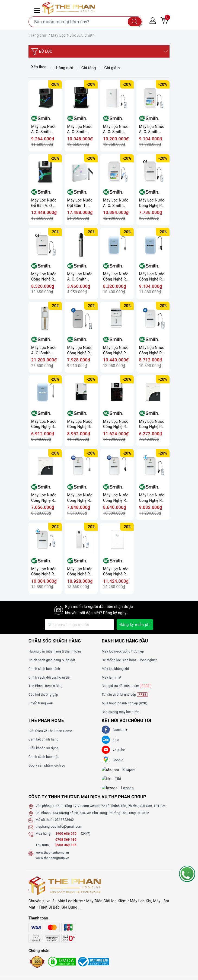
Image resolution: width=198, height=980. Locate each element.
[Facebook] (106, 730)
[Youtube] (106, 750)
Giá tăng (86, 68)
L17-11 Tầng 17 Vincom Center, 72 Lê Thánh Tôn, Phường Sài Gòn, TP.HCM (110, 811)
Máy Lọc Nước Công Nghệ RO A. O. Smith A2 (152, 277)
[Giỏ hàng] (164, 20)
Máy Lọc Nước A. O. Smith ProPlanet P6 (44, 129)
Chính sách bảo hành (44, 669)
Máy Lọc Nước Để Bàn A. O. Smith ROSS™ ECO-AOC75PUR (44, 203)
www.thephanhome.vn (52, 857)
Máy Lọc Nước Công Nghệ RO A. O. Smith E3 (44, 572)
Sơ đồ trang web (41, 703)
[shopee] (114, 771)
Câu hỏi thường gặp (43, 695)
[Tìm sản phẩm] (85, 22)
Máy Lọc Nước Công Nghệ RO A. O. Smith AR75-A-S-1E (80, 350)
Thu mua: (43, 850)
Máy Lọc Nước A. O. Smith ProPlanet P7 (80, 129)
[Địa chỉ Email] (79, 625)
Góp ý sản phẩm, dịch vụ (47, 765)
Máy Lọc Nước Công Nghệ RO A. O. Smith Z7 (116, 424)
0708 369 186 (66, 844)
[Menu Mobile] (38, 10)
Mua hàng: (43, 838)
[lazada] (114, 792)
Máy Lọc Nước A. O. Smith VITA (152, 129)
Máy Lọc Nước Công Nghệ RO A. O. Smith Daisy (152, 203)
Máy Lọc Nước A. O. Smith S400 (116, 129)
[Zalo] (106, 740)
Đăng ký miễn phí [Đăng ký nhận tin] (135, 625)
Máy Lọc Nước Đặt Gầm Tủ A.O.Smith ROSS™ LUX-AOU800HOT (80, 203)
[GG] (106, 760)
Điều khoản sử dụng (43, 748)
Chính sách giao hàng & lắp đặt (52, 660)
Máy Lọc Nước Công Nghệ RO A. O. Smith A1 (116, 277)
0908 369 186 (66, 850)
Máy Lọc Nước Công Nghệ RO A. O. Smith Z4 (80, 424)
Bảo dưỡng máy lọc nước (121, 712)
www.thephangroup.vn (52, 863)
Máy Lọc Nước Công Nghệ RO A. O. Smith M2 (44, 424)
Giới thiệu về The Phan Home (50, 731)
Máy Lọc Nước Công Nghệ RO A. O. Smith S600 (116, 572)
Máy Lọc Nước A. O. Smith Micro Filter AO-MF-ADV (81, 277)
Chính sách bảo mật (44, 757)
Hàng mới (61, 68)
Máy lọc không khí (115, 669)
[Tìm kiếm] (135, 22)
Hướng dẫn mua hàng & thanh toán (55, 651)
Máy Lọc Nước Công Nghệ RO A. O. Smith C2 (44, 498)
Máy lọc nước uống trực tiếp (123, 651)
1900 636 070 (66, 838)
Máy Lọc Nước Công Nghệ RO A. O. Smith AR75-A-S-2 (152, 350)
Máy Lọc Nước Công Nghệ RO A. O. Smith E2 (152, 498)
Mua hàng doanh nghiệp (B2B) (124, 703)
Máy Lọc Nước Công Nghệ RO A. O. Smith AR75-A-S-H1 (116, 350)
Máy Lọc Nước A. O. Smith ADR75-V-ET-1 (44, 350)
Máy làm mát (111, 678)
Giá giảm (109, 68)
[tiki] (111, 782)
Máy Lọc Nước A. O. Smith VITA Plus (116, 203)
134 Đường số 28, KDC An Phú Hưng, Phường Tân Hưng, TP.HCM (101, 818)
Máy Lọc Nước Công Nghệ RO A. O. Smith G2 (116, 498)
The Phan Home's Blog (45, 686)
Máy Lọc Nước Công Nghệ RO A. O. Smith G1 (80, 498)
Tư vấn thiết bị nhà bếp (125, 695)
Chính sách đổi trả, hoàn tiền (50, 678)
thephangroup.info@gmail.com (59, 831)
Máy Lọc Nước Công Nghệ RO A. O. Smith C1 (152, 424)
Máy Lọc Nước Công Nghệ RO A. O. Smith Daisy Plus (44, 277)
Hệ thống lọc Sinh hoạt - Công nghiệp (130, 660)
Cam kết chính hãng (43, 739)
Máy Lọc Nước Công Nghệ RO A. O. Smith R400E (80, 572)
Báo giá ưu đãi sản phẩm (126, 686)
